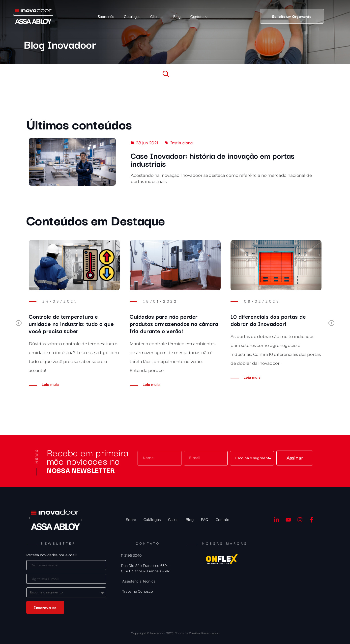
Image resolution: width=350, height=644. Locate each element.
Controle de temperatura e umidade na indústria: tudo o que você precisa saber (71, 323)
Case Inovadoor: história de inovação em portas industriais (213, 159)
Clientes (157, 16)
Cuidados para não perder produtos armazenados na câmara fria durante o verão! (174, 323)
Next (333, 323)
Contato (199, 16)
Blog (177, 16)
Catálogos (132, 16)
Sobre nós (106, 16)
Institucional (182, 142)
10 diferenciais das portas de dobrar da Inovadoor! (268, 320)
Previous (17, 323)
